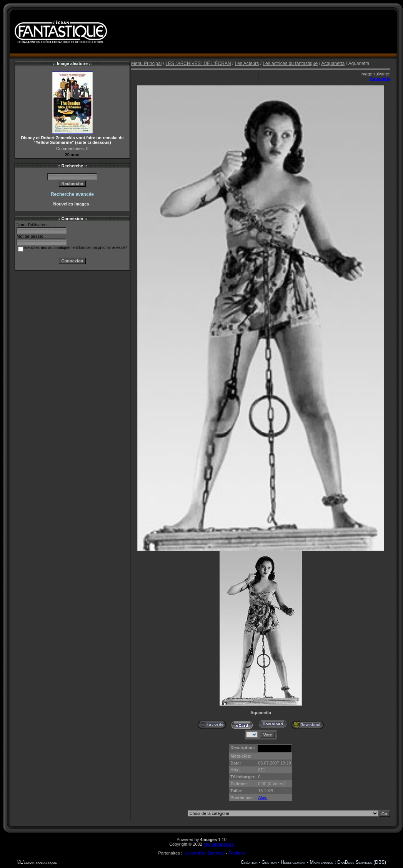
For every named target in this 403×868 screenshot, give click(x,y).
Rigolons (237, 853)
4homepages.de (219, 844)
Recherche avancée (72, 194)
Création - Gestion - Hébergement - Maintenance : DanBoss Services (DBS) (313, 862)
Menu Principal (146, 63)
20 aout (72, 155)
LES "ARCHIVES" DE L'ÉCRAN (198, 63)
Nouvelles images (72, 204)
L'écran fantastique (39, 862)
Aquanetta (380, 78)
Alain (263, 798)
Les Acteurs (247, 63)
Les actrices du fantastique (290, 63)
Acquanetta (333, 63)
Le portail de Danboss (204, 853)
